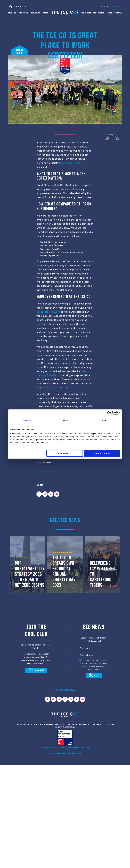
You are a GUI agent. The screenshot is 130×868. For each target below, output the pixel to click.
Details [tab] (65, 421)
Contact (118, 13)
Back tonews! (19, 52)
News (46, 13)
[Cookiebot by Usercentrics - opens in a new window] (109, 413)
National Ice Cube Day (55, 388)
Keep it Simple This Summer (91, 13)
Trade (109, 13)
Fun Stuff (36, 13)
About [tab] (103, 421)
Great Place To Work (71, 163)
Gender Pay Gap (67, 748)
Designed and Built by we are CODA (65, 753)
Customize (65, 453)
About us (12, 13)
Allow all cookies (102, 453)
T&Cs (41, 748)
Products (24, 13)
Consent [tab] (27, 421)
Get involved (36, 670)
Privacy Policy (52, 748)
